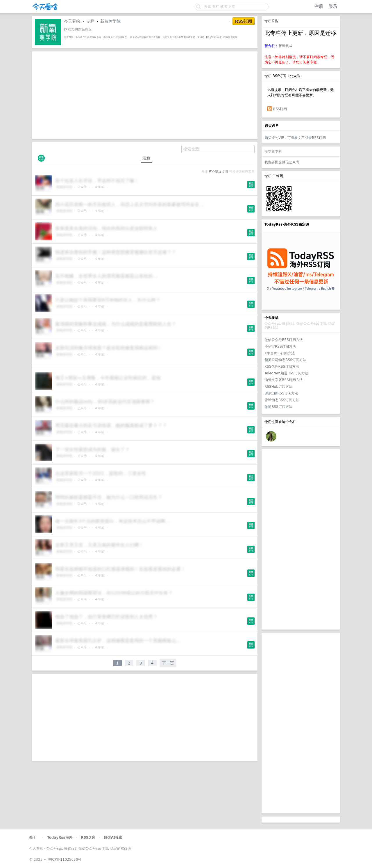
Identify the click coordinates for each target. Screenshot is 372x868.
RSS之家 (88, 837)
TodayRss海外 (60, 837)
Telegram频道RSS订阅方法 (286, 373)
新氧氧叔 (285, 46)
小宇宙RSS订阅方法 (280, 347)
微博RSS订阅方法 (278, 407)
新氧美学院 (110, 21)
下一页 (168, 663)
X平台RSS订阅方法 (280, 353)
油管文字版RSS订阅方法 (284, 380)
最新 (146, 158)
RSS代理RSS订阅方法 (282, 367)
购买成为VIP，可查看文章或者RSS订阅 (295, 138)
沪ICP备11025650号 (65, 860)
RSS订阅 (280, 109)
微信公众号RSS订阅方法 (284, 340)
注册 (319, 6)
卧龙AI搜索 (113, 837)
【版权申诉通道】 (214, 37)
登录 (333, 6)
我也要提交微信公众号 (282, 162)
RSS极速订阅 (218, 171)
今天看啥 (72, 21)
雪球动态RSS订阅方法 (282, 400)
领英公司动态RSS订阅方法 (285, 360)
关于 (33, 837)
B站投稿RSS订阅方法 (281, 393)
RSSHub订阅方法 (278, 387)
